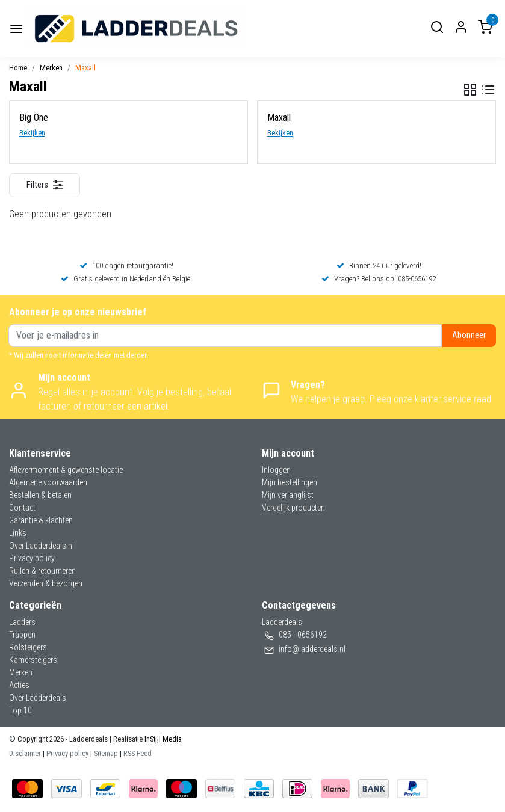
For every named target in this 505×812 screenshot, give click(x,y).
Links (18, 533)
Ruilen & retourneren (42, 571)
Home (18, 68)
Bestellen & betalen (40, 495)
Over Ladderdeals (38, 698)
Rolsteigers (28, 647)
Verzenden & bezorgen (46, 583)
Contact (22, 508)
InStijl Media (162, 739)
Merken (51, 68)
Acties (19, 685)
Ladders (22, 622)
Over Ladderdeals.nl (42, 546)
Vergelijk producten (293, 508)
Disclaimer (25, 753)
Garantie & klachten (41, 520)
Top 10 (20, 710)
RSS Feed (138, 753)
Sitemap (106, 753)
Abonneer (469, 335)
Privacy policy (32, 558)
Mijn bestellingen (290, 482)
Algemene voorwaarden (48, 482)
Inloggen (276, 470)
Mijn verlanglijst (288, 495)
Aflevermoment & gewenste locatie (66, 470)
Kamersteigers (33, 660)
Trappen (22, 635)
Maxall (85, 68)
